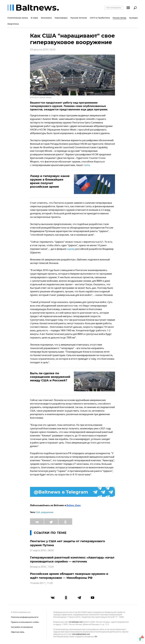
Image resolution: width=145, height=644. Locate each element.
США (38, 512)
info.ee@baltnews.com (81, 634)
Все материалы (114, 8)
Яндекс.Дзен (73, 506)
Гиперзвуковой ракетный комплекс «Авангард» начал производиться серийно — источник (72, 559)
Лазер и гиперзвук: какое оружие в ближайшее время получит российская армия (50, 181)
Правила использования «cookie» (25, 622)
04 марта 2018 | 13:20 (42, 567)
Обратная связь (18, 632)
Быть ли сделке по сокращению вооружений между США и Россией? (50, 377)
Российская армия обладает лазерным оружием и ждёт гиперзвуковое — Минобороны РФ (69, 576)
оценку (71, 249)
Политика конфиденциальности (25, 617)
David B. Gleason (46, 98)
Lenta (87, 165)
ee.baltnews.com (76, 622)
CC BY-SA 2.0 (34, 98)
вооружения (47, 512)
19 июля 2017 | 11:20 (41, 583)
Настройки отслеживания (22, 627)
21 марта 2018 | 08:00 (42, 551)
